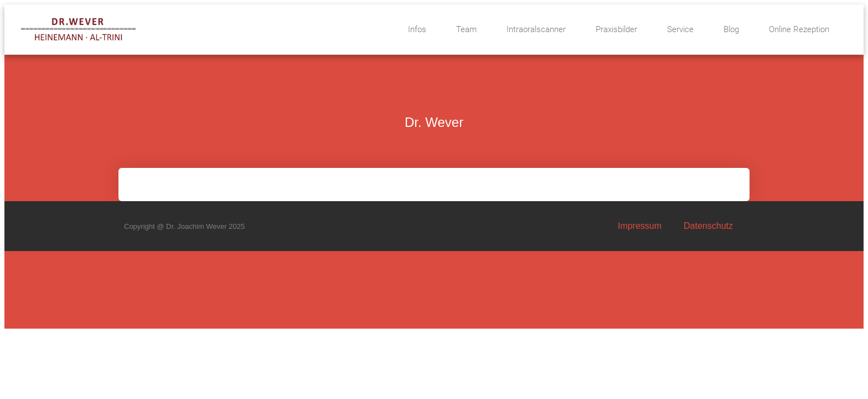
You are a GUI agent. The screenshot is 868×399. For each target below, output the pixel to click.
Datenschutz (708, 226)
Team (466, 29)
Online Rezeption (799, 29)
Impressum (640, 226)
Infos (417, 29)
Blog (731, 29)
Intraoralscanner (536, 29)
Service (680, 29)
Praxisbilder (616, 29)
